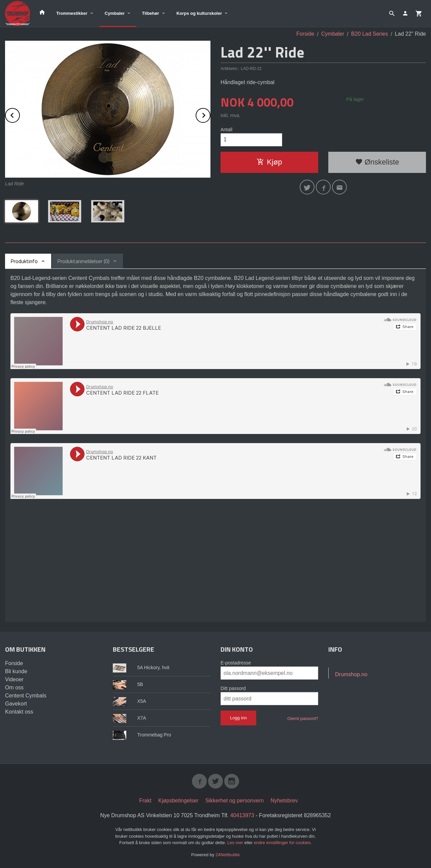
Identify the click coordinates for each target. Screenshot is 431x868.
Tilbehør (150, 13)
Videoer (14, 679)
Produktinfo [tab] (24, 261)
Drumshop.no (351, 674)
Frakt (145, 801)
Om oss (14, 688)
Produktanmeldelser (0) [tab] (83, 261)
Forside (305, 34)
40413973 (242, 815)
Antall (226, 130)
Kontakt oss (19, 712)
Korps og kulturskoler (199, 13)
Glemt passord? (303, 718)
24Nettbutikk (228, 855)
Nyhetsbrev (284, 801)
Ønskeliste (377, 162)
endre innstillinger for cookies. (283, 843)
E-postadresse (236, 663)
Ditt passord (233, 688)
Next (210, 114)
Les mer (236, 843)
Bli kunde (16, 671)
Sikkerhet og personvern (235, 801)
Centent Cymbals (26, 696)
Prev (20, 114)
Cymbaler (115, 13)
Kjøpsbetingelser (178, 801)
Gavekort (16, 704)
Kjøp (269, 162)
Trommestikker (72, 13)
